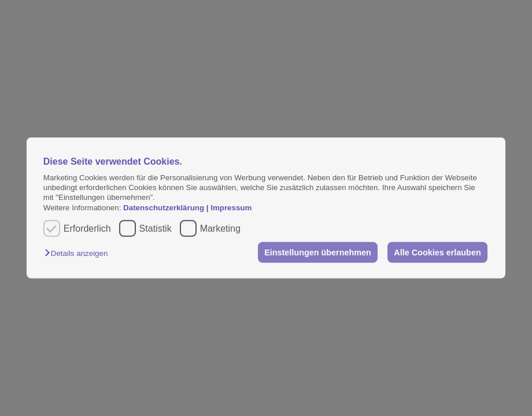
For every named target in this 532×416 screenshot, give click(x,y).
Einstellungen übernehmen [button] (318, 252)
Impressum (231, 208)
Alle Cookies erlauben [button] (437, 252)
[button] (79, 253)
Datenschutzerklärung (165, 208)
